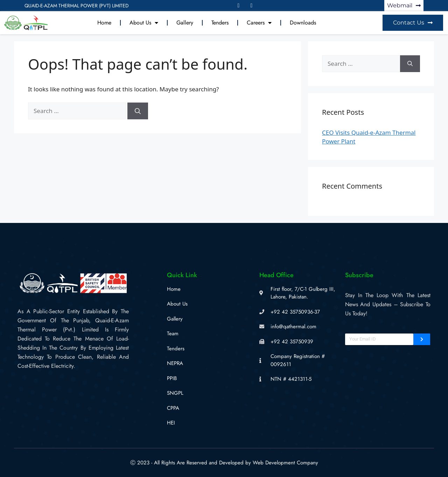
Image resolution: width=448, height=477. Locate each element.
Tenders (220, 23)
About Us (144, 23)
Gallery (185, 23)
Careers (259, 23)
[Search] (138, 111)
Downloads (303, 23)
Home (104, 23)
